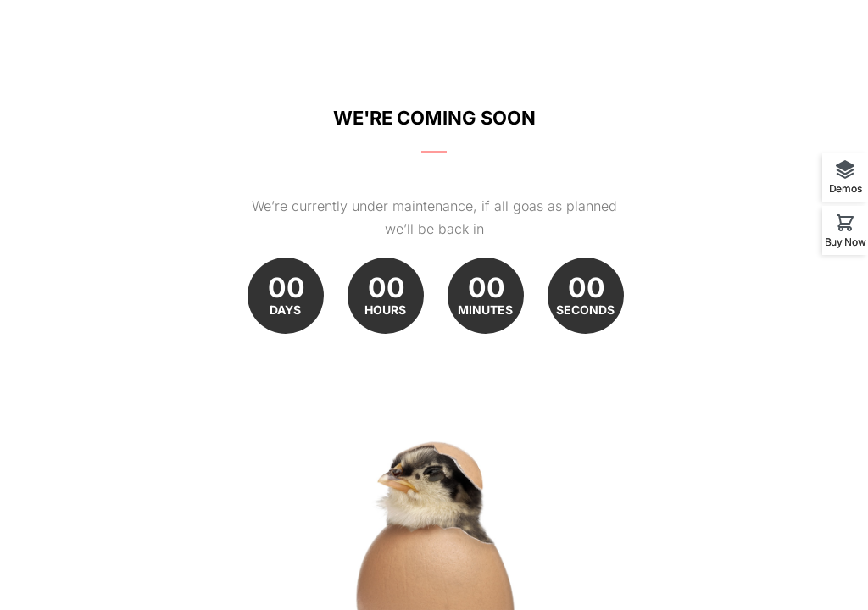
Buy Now (846, 241)
